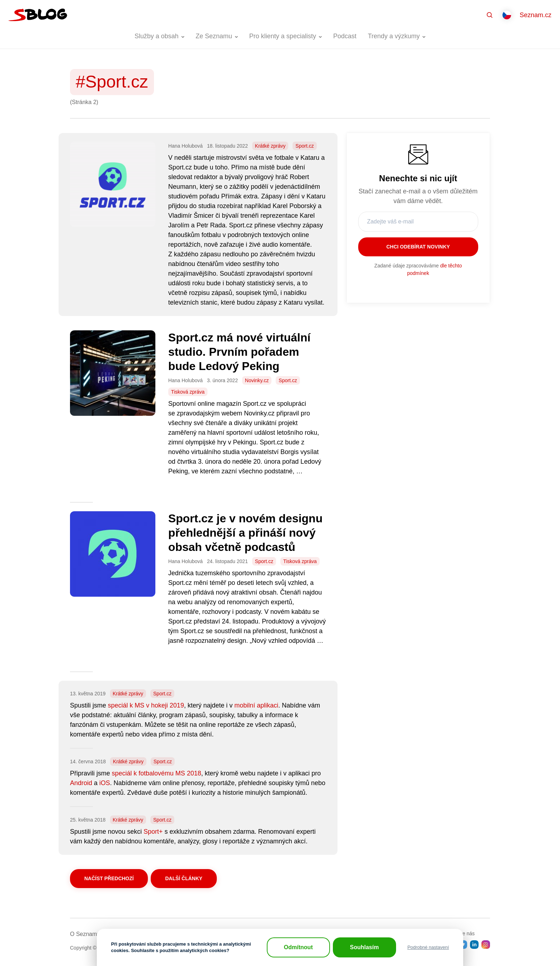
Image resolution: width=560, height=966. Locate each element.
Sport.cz (304, 146)
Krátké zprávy (270, 146)
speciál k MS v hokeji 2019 (146, 705)
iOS (105, 783)
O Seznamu (85, 934)
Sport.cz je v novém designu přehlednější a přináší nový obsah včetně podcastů (245, 533)
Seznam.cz (536, 15)
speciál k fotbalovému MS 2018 (156, 773)
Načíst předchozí (109, 878)
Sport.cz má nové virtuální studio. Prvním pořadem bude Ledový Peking (239, 352)
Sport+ (153, 832)
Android (81, 783)
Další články (184, 878)
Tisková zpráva (188, 392)
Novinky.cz (257, 380)
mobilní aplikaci (256, 705)
